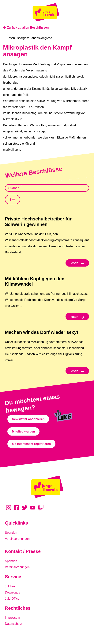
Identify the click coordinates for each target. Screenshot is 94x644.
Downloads (12, 592)
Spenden (11, 533)
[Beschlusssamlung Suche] (47, 188)
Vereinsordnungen (17, 539)
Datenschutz (13, 624)
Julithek (10, 586)
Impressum (12, 618)
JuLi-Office (12, 599)
